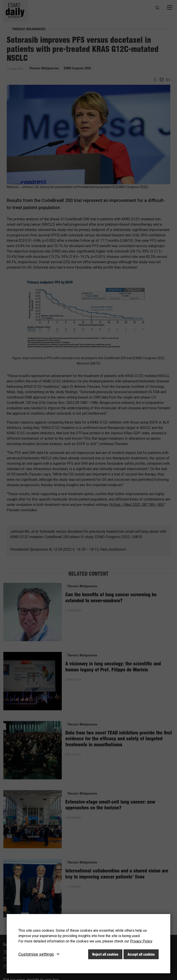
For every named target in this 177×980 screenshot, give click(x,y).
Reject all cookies (105, 954)
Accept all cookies (141, 954)
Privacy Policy (141, 941)
